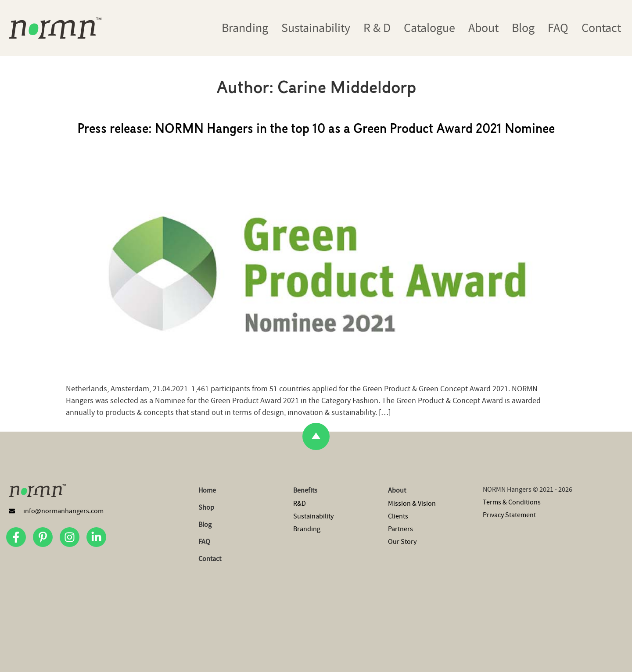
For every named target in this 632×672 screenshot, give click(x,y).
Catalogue (429, 28)
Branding (245, 28)
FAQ (558, 28)
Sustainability (316, 28)
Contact (601, 28)
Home (207, 490)
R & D (377, 28)
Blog (523, 28)
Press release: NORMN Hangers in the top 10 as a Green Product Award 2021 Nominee (316, 130)
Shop (206, 508)
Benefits (305, 490)
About (483, 28)
